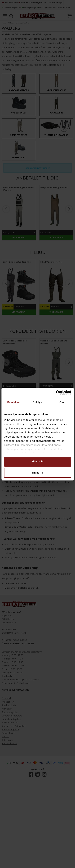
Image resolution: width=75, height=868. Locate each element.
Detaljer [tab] (38, 402)
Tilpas (38, 473)
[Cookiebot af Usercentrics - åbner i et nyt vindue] (56, 393)
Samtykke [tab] (13, 402)
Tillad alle (37, 461)
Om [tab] (62, 402)
